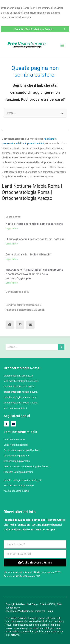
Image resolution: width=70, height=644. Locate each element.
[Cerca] (61, 347)
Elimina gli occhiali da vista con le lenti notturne (35, 239)
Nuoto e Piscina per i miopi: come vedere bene (34, 224)
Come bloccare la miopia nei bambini (28, 255)
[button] (35, 29)
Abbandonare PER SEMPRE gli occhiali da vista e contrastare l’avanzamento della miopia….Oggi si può (34, 274)
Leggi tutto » (12, 228)
